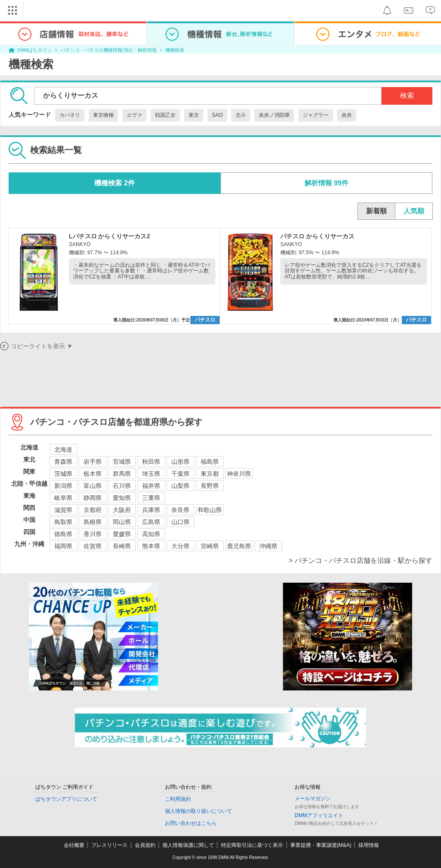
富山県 (93, 486)
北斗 (241, 115)
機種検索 (175, 50)
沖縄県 (268, 546)
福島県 (210, 462)
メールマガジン (313, 799)
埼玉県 (151, 474)
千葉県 (180, 474)
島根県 (93, 522)
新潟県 (63, 486)
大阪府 (122, 510)
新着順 (376, 211)
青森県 (63, 462)
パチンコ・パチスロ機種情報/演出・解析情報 (109, 50)
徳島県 (63, 534)
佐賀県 (93, 546)
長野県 (210, 486)
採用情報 (369, 845)
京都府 (93, 510)
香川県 (93, 534)
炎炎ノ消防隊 (274, 115)
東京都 (210, 474)
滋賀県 (63, 510)
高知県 (151, 534)
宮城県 (122, 462)
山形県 (180, 462)
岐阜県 (63, 498)
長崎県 (122, 546)
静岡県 (93, 498)
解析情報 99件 (326, 183)
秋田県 (151, 462)
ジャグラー (316, 115)
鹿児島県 (239, 546)
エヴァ (134, 115)
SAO (217, 115)
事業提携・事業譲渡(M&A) (321, 845)
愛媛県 (122, 534)
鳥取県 (63, 522)
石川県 (122, 486)
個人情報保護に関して (188, 845)
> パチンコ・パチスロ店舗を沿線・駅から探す (360, 560)
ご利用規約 (178, 799)
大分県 (180, 546)
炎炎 (347, 115)
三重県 (151, 498)
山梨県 (180, 486)
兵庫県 (151, 510)
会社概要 (74, 845)
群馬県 (122, 474)
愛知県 (122, 498)
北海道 (63, 450)
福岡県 (63, 546)
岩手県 (93, 462)
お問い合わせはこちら (191, 823)
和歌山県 (210, 510)
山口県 (180, 522)
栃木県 (93, 474)
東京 (194, 115)
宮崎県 (210, 546)
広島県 (151, 522)
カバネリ (70, 115)
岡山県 (122, 522)
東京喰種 (103, 115)
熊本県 (151, 546)
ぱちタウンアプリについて (66, 799)
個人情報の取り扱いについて (199, 811)
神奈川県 (239, 474)
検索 (407, 95)
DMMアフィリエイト (319, 815)
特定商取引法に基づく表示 (252, 845)
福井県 (151, 486)
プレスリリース (109, 845)
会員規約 (145, 845)
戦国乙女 (165, 115)
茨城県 (63, 474)
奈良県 (180, 510)
